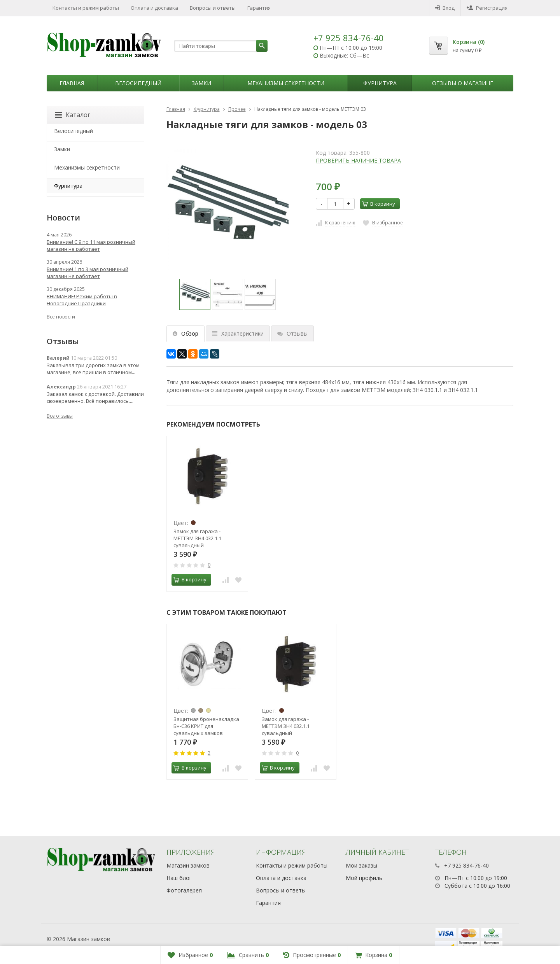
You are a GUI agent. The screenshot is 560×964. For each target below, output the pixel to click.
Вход (445, 8)
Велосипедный (138, 83)
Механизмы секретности (286, 83)
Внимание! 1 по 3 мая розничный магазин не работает (87, 273)
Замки (201, 83)
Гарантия (259, 8)
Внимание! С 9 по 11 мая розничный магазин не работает (91, 245)
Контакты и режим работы (86, 8)
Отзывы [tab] (292, 333)
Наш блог (179, 878)
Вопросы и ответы (213, 8)
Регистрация (487, 8)
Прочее (237, 109)
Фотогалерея (184, 890)
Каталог (73, 115)
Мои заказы (361, 865)
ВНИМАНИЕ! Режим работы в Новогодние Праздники (82, 300)
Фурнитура (380, 83)
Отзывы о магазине (463, 83)
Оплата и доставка (154, 8)
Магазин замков (188, 865)
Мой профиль (364, 878)
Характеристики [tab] (238, 333)
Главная (72, 83)
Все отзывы (60, 416)
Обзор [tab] (185, 333)
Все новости (61, 317)
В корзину (379, 204)
